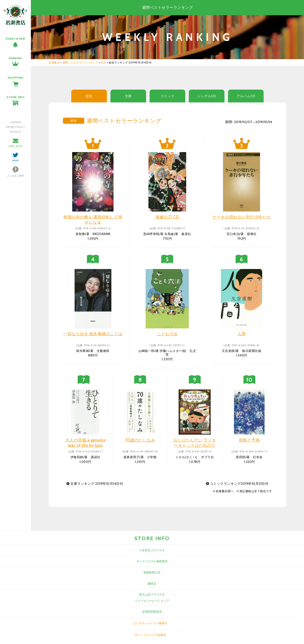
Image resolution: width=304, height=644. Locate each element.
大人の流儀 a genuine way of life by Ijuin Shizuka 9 (85, 445)
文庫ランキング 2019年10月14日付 (95, 484)
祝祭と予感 (249, 440)
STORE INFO (15, 97)
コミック (167, 96)
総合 (89, 96)
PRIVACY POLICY (15, 127)
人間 (242, 334)
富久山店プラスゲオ (152, 594)
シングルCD (207, 96)
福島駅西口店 (152, 572)
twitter (16, 160)
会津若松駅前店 (152, 612)
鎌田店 (152, 584)
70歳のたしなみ (140, 440)
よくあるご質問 (15, 176)
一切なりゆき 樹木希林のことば (93, 334)
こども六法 (167, 334)
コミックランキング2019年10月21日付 (237, 484)
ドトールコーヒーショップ (152, 601)
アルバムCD (246, 96)
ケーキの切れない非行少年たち (242, 217)
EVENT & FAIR (16, 39)
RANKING (15, 58)
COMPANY (15, 122)
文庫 (128, 96)
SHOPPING (16, 78)
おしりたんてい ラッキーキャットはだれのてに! (195, 445)
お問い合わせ (15, 146)
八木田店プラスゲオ (152, 550)
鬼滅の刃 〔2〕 (167, 217)
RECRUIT (15, 132)
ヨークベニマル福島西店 (152, 561)
